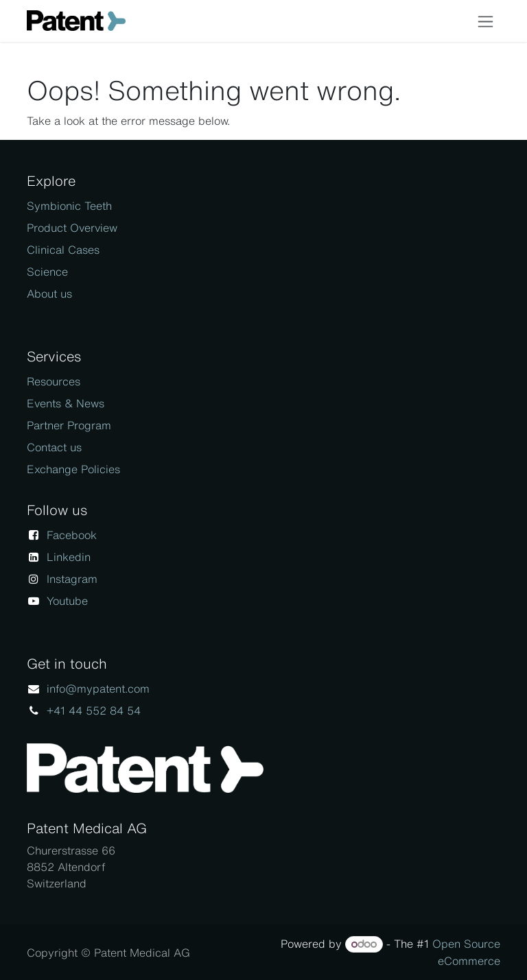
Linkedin (69, 557)
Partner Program (69, 425)
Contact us (54, 447)
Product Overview (72, 228)
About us (49, 294)
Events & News (66, 403)
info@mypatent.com (98, 689)
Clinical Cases (63, 250)
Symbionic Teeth (69, 206)
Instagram (72, 579)
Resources (54, 381)
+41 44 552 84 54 (94, 710)
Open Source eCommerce (466, 952)
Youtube (67, 601)
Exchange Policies (73, 469)
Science (47, 272)
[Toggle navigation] (485, 21)
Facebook (72, 535)
